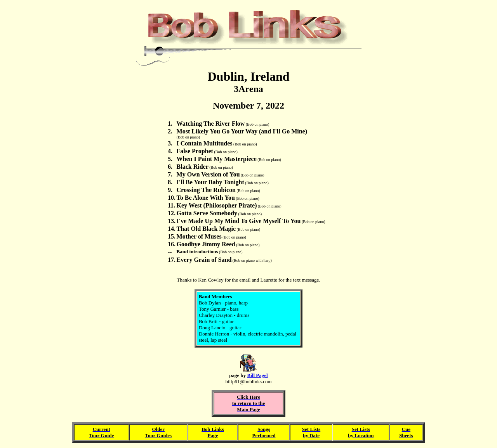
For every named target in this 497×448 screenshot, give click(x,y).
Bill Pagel (258, 375)
